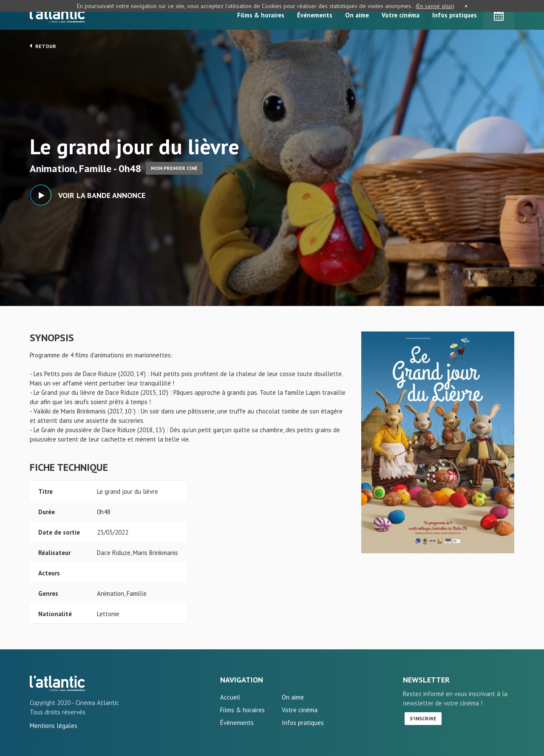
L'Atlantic (57, 15)
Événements (315, 15)
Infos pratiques (455, 15)
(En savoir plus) (435, 6)
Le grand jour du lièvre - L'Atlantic (57, 683)
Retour (43, 46)
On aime (357, 15)
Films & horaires (261, 15)
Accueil (230, 697)
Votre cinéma (401, 15)
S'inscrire (423, 718)
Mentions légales (54, 726)
